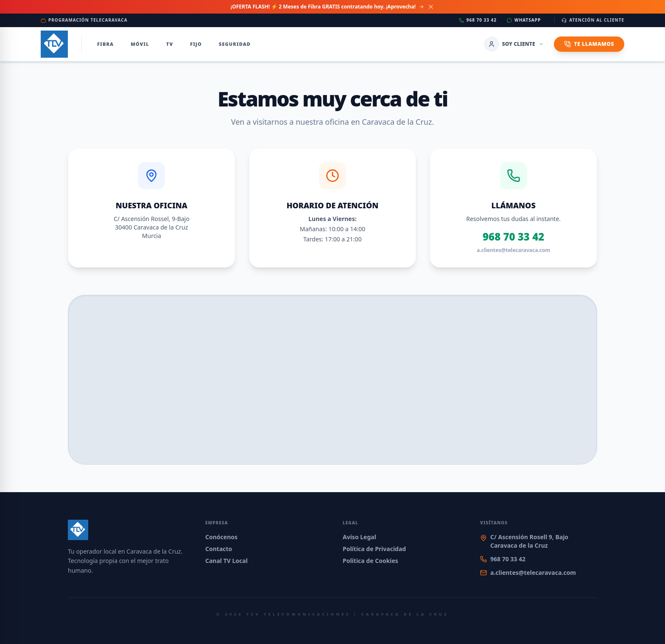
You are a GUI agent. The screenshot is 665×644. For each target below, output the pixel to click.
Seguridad (235, 44)
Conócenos (221, 537)
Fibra (105, 44)
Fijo (196, 44)
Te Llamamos (589, 44)
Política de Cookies (370, 561)
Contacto (219, 549)
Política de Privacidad (374, 549)
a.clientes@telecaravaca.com (513, 250)
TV (170, 44)
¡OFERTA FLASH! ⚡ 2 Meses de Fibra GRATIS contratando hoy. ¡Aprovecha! (327, 7)
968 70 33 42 (513, 237)
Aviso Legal (359, 537)
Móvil (140, 44)
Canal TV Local (226, 561)
